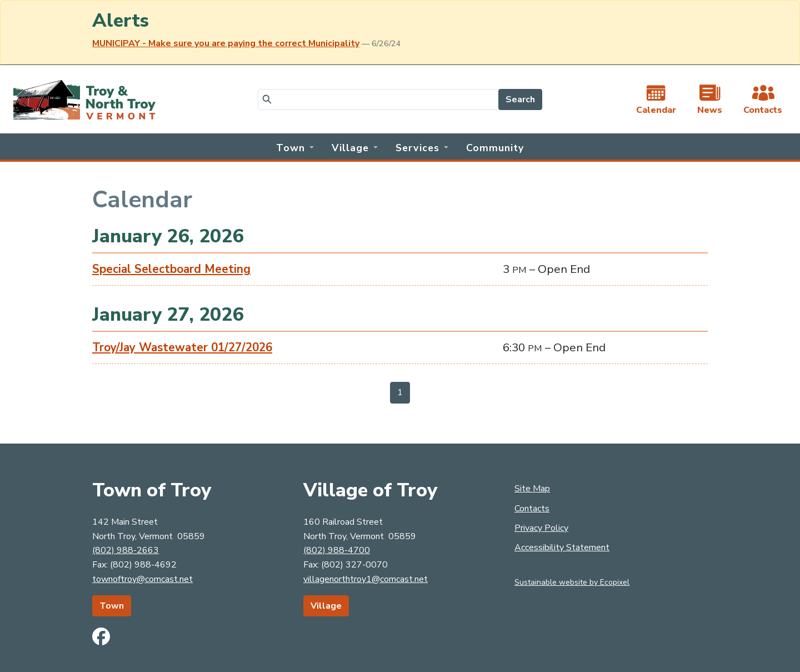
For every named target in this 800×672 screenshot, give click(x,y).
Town (112, 606)
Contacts (532, 509)
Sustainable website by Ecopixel (572, 582)
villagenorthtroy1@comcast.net (366, 579)
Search (520, 99)
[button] (295, 147)
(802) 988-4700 (337, 550)
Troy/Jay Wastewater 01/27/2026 (182, 347)
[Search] (378, 99)
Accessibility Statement (562, 547)
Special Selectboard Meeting (171, 269)
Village (326, 606)
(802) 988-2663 (126, 550)
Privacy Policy (541, 528)
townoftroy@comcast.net (142, 579)
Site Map (532, 489)
